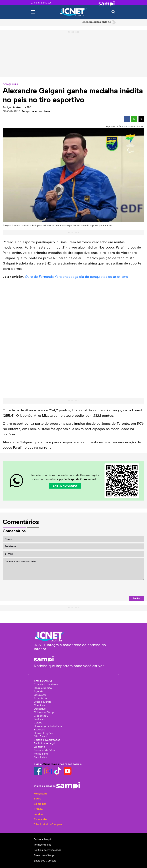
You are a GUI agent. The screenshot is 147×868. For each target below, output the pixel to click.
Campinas (40, 804)
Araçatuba (41, 794)
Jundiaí (38, 814)
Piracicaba (41, 819)
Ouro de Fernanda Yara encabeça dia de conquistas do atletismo (77, 277)
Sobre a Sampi (42, 839)
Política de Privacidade (48, 850)
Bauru (38, 799)
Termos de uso (43, 845)
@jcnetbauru (51, 764)
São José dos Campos (48, 824)
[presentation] (119, 588)
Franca (38, 809)
